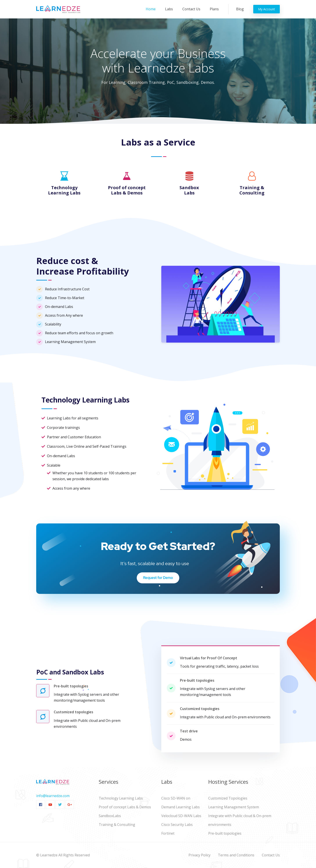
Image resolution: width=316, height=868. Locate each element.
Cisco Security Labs (177, 825)
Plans (214, 9)
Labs (169, 9)
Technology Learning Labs (121, 798)
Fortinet (168, 833)
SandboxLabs (110, 816)
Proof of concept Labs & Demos (125, 807)
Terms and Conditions (236, 855)
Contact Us (191, 9)
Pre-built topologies (225, 833)
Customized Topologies (228, 798)
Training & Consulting (117, 825)
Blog (240, 9)
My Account (267, 9)
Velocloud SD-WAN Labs (181, 816)
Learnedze (49, 855)
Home (152, 9)
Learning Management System (234, 807)
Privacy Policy (199, 855)
